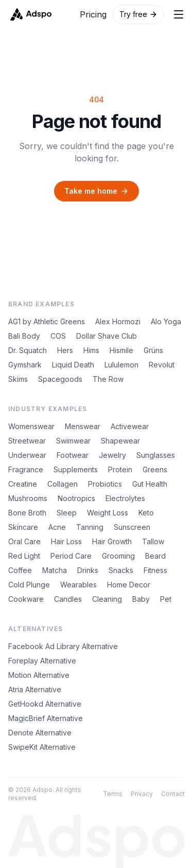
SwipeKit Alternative (42, 747)
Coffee (20, 570)
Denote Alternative (40, 733)
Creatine (23, 484)
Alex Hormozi (118, 321)
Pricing (93, 14)
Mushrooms (28, 498)
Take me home (97, 191)
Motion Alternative (39, 675)
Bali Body (24, 336)
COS (58, 336)
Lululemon (121, 365)
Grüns (153, 350)
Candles (68, 599)
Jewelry (112, 455)
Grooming (118, 556)
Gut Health (150, 484)
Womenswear (31, 426)
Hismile (121, 350)
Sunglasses (156, 455)
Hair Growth (112, 541)
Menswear (83, 426)
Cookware (26, 599)
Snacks (121, 570)
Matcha (55, 570)
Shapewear (120, 441)
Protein (120, 469)
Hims (91, 350)
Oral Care (24, 541)
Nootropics (76, 498)
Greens (155, 469)
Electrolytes (125, 498)
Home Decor (129, 585)
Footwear (73, 455)
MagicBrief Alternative (46, 718)
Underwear (27, 455)
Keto (146, 513)
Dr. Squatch (28, 350)
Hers (65, 350)
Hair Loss (66, 541)
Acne (57, 527)
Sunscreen (132, 527)
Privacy (142, 794)
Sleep (67, 513)
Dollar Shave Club (107, 336)
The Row (108, 379)
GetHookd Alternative (45, 704)
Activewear (130, 426)
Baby (141, 599)
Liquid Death (73, 365)
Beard (155, 556)
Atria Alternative (35, 689)
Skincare (23, 527)
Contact (173, 794)
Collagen (63, 484)
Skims (18, 379)
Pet (166, 599)
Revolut (162, 365)
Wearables (78, 585)
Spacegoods (60, 379)
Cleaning (107, 599)
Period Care (71, 556)
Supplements (76, 469)
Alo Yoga (166, 321)
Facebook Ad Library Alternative (63, 646)
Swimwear (73, 441)
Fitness (155, 570)
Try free (138, 14)
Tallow (153, 541)
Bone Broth (27, 513)
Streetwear (27, 441)
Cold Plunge (29, 585)
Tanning (90, 527)
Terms (113, 794)
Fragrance (26, 469)
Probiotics (105, 484)
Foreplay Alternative (42, 661)
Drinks (88, 570)
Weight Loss (108, 513)
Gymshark (25, 365)
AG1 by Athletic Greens (47, 321)
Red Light (24, 556)
